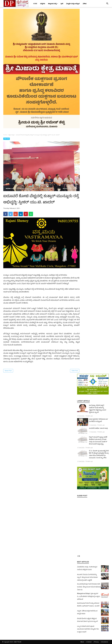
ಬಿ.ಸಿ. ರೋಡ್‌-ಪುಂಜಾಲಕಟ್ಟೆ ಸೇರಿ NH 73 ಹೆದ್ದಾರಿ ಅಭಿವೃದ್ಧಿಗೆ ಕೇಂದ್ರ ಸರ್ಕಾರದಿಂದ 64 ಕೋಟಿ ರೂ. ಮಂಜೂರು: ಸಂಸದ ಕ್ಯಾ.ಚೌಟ (99, 454)
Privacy (96, 642)
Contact (89, 642)
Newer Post (8, 371)
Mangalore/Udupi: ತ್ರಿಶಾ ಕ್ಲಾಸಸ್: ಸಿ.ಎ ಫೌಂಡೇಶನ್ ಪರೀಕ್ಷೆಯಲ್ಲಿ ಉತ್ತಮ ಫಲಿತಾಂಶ (89, 596)
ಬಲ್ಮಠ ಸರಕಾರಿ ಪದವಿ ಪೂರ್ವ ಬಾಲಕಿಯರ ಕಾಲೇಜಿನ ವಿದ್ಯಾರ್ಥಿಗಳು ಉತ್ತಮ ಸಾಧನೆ (88, 629)
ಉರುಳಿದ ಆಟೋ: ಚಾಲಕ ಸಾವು (98, 428)
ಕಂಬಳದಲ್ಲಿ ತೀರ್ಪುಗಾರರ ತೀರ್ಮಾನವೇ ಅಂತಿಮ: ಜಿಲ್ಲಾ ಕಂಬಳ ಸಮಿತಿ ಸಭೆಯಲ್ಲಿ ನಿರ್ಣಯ (89, 587)
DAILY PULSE (18, 642)
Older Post (75, 371)
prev (78, 556)
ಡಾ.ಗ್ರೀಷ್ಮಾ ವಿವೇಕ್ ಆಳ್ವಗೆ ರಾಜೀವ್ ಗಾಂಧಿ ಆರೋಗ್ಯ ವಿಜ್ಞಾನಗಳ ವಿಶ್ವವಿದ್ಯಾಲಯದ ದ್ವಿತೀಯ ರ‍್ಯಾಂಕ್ (98, 409)
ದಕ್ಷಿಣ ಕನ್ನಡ (7, 139)
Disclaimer (105, 642)
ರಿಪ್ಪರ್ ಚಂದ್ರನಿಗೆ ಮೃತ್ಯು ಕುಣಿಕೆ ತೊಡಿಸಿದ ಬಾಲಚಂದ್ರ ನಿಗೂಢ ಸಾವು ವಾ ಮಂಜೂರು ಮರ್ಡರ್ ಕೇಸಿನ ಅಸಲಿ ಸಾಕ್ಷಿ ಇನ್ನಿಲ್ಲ (98, 440)
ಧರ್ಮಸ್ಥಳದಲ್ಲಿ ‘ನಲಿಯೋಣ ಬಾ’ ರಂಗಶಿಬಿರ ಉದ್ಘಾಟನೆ (98, 420)
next (80, 556)
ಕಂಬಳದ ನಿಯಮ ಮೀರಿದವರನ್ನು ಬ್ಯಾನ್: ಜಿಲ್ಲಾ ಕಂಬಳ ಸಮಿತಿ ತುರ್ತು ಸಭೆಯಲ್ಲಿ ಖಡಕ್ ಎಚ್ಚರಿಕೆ (88, 577)
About (82, 642)
